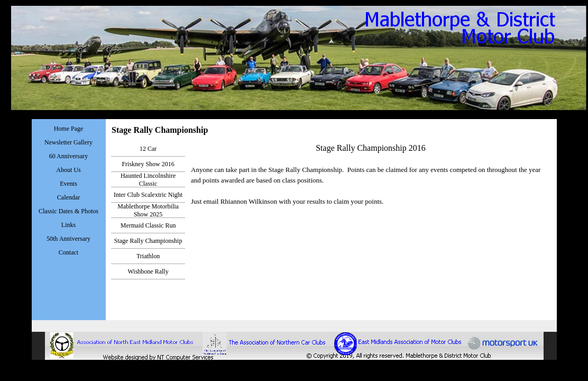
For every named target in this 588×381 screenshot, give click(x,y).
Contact (68, 252)
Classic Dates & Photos (68, 211)
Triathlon (148, 256)
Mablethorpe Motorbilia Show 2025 (148, 210)
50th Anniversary (68, 239)
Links (68, 225)
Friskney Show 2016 (148, 164)
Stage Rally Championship (148, 241)
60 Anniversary (69, 156)
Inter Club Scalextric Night (148, 195)
